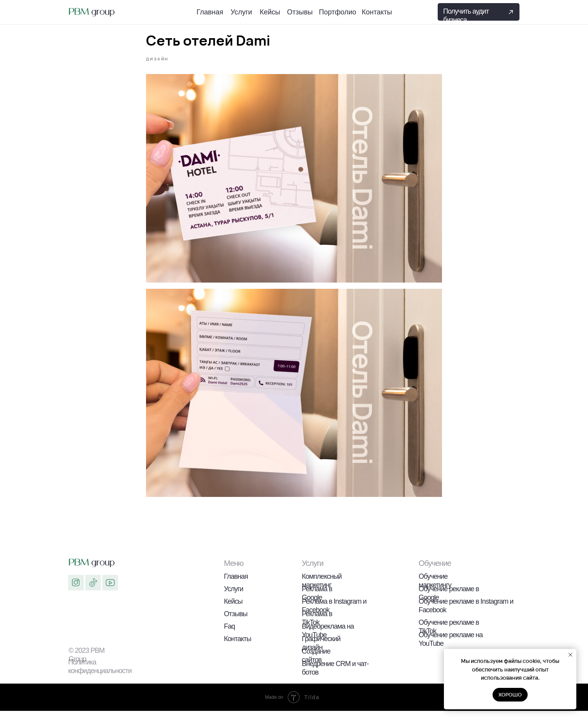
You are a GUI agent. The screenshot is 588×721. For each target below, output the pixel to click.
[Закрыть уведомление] (570, 655)
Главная (236, 587)
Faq (229, 636)
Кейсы (233, 611)
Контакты (238, 649)
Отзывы (236, 624)
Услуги (233, 599)
